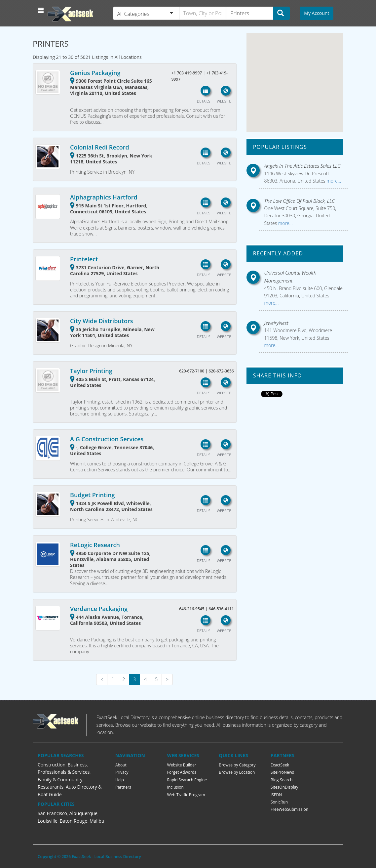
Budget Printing (92, 495)
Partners (123, 787)
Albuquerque (83, 813)
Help (120, 780)
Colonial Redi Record (100, 147)
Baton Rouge (74, 821)
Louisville (48, 821)
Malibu (97, 821)
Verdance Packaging (99, 609)
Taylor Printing (91, 371)
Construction (52, 765)
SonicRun (279, 802)
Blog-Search (282, 780)
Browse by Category (237, 765)
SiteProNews (282, 772)
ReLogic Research (95, 545)
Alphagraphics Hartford (104, 197)
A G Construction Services (107, 439)
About (121, 765)
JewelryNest (276, 323)
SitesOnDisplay (284, 787)
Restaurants (51, 787)
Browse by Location (237, 772)
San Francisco (52, 813)
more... (333, 181)
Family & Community (60, 780)
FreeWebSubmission (289, 809)
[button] (41, 11)
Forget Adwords (182, 772)
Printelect (84, 259)
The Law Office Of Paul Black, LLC (300, 201)
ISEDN (276, 795)
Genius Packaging (95, 73)
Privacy (122, 772)
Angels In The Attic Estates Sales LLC (302, 166)
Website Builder (182, 765)
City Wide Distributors (101, 321)
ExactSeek (280, 765)
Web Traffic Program (186, 795)
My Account (317, 13)
